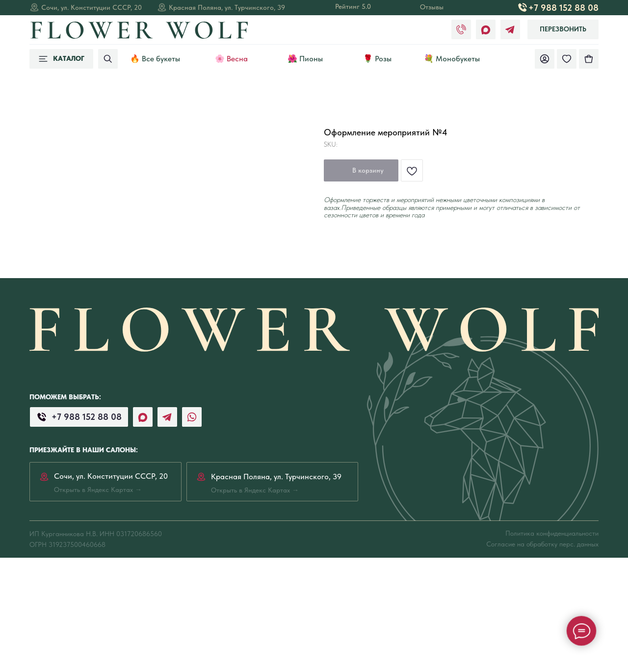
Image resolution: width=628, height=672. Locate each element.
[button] (563, 29)
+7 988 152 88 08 (563, 8)
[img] (589, 59)
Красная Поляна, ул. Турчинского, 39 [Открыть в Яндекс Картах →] (227, 7)
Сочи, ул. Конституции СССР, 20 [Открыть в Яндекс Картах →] (92, 7)
